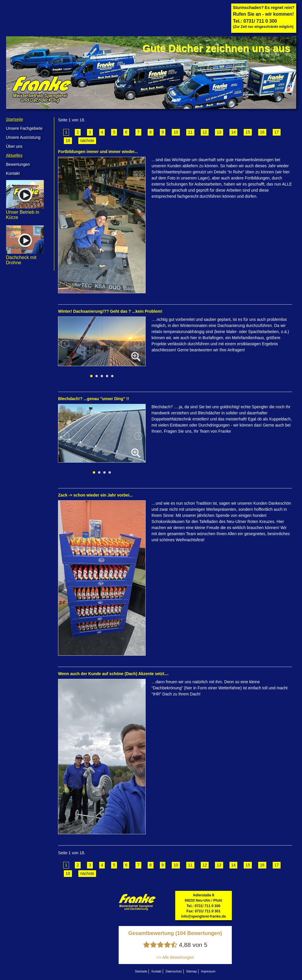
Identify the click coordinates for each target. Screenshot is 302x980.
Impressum (208, 971)
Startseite (15, 119)
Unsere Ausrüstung (23, 137)
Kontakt (13, 173)
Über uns (14, 146)
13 (219, 132)
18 (68, 141)
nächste (87, 141)
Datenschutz (174, 971)
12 (205, 132)
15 (248, 132)
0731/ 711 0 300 (260, 21)
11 (190, 132)
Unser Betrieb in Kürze (25, 212)
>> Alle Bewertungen (175, 957)
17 (277, 132)
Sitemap (192, 971)
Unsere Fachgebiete (24, 128)
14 (234, 132)
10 (176, 132)
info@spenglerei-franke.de (203, 916)
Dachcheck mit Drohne (25, 257)
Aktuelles (14, 155)
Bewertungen (18, 164)
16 (262, 132)
